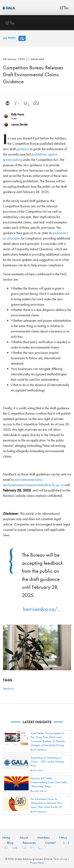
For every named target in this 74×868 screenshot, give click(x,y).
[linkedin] (26, 104)
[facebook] (36, 104)
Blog (10, 843)
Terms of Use (60, 859)
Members (44, 837)
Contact (50, 843)
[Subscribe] (22, 38)
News (63, 837)
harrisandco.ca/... (42, 609)
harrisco (8, 688)
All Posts (9, 38)
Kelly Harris (18, 114)
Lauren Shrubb (19, 125)
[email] (7, 104)
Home (6, 837)
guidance (23, 149)
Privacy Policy (37, 863)
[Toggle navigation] (64, 8)
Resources (29, 843)
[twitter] (17, 104)
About (24, 837)
